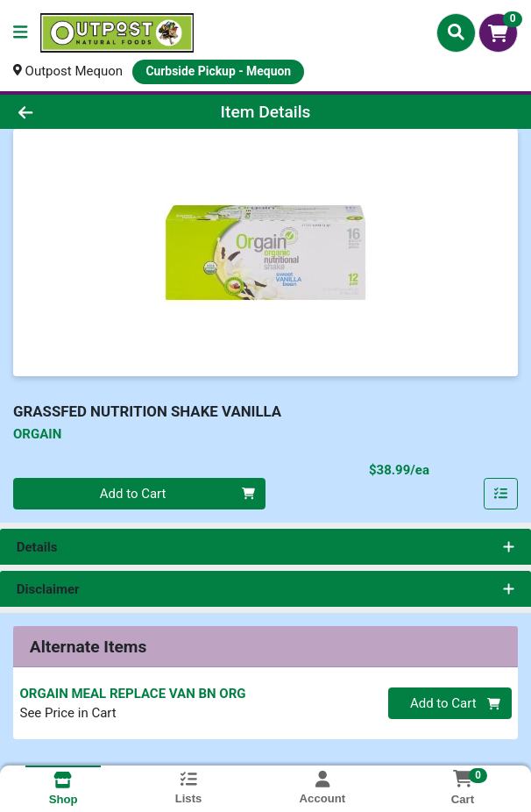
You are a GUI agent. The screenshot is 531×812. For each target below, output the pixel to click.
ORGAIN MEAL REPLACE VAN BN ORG (133, 694)
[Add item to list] (501, 494)
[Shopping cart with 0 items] (498, 33)
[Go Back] (76, 112)
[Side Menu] (20, 33)
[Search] (456, 32)
